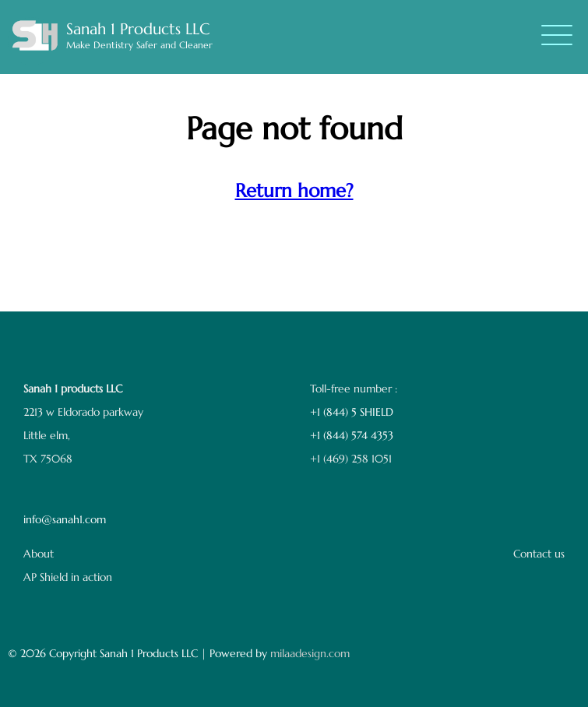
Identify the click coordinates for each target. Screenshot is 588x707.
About (39, 554)
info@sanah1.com (65, 519)
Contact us (539, 554)
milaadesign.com (310, 653)
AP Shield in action (68, 577)
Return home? (294, 191)
